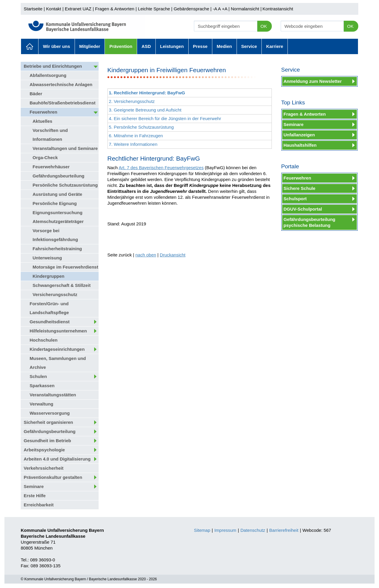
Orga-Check (45, 157)
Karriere (275, 46)
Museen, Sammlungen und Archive (58, 363)
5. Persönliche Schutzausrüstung (141, 127)
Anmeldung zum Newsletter (313, 81)
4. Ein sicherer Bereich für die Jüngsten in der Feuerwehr (165, 118)
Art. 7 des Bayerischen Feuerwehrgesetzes (161, 168)
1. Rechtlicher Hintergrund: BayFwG (147, 93)
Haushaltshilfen (300, 145)
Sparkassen (42, 386)
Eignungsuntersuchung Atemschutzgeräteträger (58, 217)
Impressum (225, 530)
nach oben (146, 255)
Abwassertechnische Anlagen (61, 84)
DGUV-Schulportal (303, 209)
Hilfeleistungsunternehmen (58, 331)
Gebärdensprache (191, 9)
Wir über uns (57, 46)
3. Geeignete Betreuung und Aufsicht (145, 110)
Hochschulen (44, 340)
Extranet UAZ (78, 9)
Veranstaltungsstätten (53, 395)
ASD (146, 46)
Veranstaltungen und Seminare (65, 148)
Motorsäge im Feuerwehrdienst (65, 267)
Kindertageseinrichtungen (57, 349)
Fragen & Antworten (115, 9)
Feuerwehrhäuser (51, 167)
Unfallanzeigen (299, 135)
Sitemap (202, 530)
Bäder (36, 94)
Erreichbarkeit (39, 505)
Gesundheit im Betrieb (47, 441)
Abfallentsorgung (48, 75)
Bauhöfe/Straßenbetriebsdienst (63, 103)
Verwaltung (41, 404)
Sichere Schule (300, 188)
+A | (225, 9)
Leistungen (172, 46)
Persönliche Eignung (55, 203)
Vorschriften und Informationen (50, 135)
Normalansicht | (246, 9)
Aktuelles (30, 46)
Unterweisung (47, 258)
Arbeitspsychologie (44, 450)
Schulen (38, 376)
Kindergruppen (49, 276)
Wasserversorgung (50, 413)
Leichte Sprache (154, 9)
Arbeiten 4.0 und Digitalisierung (57, 459)
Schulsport (295, 199)
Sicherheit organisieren (48, 422)
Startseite (33, 9)
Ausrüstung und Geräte (57, 194)
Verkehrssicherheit (44, 468)
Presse (200, 46)
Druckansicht (173, 255)
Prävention (121, 46)
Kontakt (54, 9)
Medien (224, 46)
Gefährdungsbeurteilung (58, 176)
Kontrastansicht (278, 9)
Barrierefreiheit (284, 530)
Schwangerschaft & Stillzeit (62, 285)
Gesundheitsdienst (50, 322)
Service (249, 46)
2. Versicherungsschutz (132, 101)
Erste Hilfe (35, 496)
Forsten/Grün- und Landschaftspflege (49, 308)
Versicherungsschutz (55, 294)
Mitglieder (90, 46)
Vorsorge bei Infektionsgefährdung (55, 235)
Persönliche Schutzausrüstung (65, 185)
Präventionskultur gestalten (53, 477)
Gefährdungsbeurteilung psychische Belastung (310, 222)
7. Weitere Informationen (133, 144)
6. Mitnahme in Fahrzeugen (136, 136)
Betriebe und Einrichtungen (53, 66)
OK (264, 26)
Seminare (34, 486)
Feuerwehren (43, 112)
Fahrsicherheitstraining (57, 249)
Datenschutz (253, 530)
